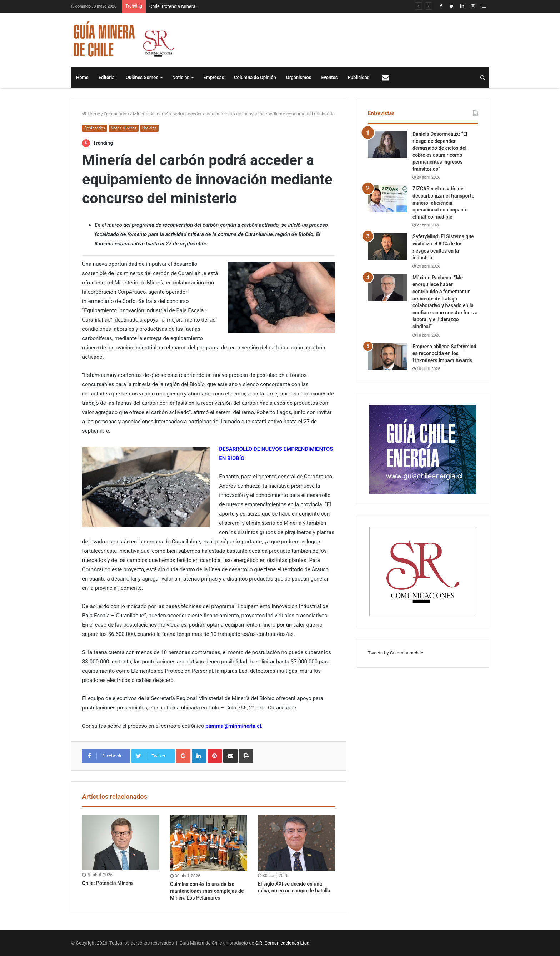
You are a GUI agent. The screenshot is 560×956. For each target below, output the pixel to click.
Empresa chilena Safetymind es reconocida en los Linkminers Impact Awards (444, 353)
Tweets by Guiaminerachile (396, 653)
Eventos (329, 77)
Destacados (117, 114)
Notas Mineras (123, 128)
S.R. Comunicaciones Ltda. (283, 943)
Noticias (181, 77)
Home (82, 77)
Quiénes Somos (142, 77)
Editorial (107, 77)
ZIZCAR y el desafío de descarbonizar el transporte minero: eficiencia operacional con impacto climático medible (443, 203)
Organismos (299, 77)
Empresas (214, 77)
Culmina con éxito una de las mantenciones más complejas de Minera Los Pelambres (207, 891)
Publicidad (359, 77)
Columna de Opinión (255, 77)
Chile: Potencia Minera (172, 6)
